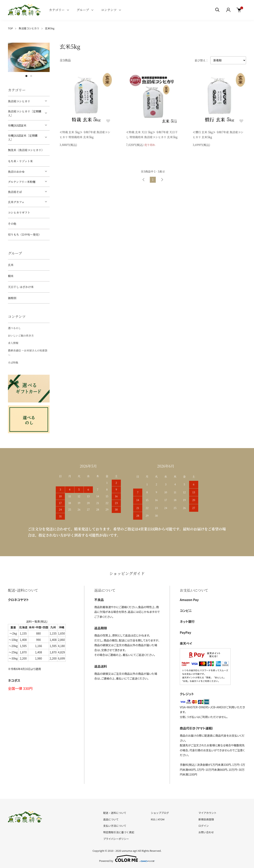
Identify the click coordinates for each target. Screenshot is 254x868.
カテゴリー (57, 10)
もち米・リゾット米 (20, 161)
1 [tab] (26, 76)
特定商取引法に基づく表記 (119, 832)
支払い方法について (115, 826)
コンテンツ (109, 10)
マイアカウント (207, 813)
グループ (83, 10)
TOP (10, 28)
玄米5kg (50, 28)
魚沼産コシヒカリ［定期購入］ (25, 113)
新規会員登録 (206, 819)
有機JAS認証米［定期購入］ (23, 137)
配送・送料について (115, 813)
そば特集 (13, 362)
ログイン (204, 826)
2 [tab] (31, 76)
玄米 (11, 265)
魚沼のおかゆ (16, 172)
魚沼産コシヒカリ (29, 28)
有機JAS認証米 (17, 125)
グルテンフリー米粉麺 (22, 182)
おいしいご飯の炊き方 (21, 336)
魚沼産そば (15, 192)
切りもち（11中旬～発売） (25, 234)
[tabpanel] (29, 57)
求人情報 (13, 343)
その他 (12, 224)
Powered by (127, 858)
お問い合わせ (206, 832)
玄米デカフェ (16, 202)
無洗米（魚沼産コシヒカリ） (26, 150)
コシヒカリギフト (19, 212)
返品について (111, 819)
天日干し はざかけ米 (21, 287)
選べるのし (14, 328)
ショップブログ (160, 813)
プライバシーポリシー (116, 839)
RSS (153, 819)
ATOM (161, 819)
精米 (11, 276)
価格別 (12, 298)
